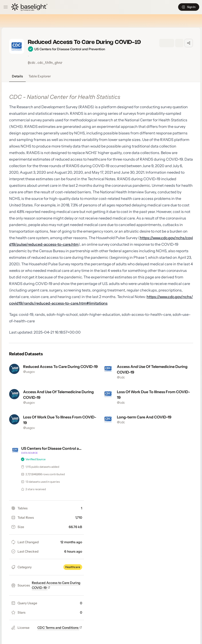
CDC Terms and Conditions (60, 628)
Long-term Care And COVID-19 (144, 417)
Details (17, 76)
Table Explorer (40, 76)
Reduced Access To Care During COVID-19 (60, 367)
